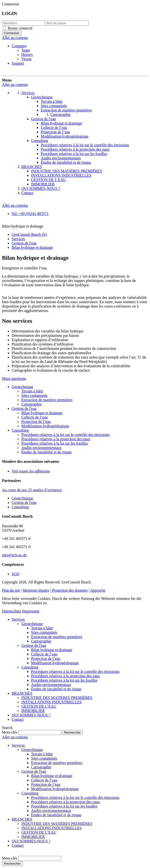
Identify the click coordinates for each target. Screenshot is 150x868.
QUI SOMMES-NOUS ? (31, 715)
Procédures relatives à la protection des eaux (56, 439)
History (27, 55)
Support (18, 63)
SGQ (16, 574)
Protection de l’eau (36, 422)
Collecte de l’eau (34, 417)
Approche (98, 590)
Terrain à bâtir (32, 391)
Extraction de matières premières (47, 400)
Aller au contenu (15, 38)
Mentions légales (36, 590)
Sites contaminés (34, 395)
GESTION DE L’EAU (39, 706)
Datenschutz (12, 611)
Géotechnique (22, 387)
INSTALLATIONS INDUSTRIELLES (51, 702)
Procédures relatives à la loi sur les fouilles (55, 443)
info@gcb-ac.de (14, 555)
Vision (26, 59)
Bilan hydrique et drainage (42, 413)
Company (19, 46)
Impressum (31, 611)
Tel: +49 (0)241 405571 (30, 214)
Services (18, 619)
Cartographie (32, 404)
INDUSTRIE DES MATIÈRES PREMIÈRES (57, 698)
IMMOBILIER (33, 711)
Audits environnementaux (41, 448)
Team (26, 50)
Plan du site (11, 590)
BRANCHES (22, 693)
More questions (14, 379)
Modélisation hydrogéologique (45, 426)
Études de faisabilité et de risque (46, 452)
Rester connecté (20, 28)
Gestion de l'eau (24, 408)
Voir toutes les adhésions (31, 471)
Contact (18, 719)
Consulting (20, 430)
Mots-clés (10, 732)
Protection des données (70, 590)
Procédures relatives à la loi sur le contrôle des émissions (66, 435)
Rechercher (12, 864)
